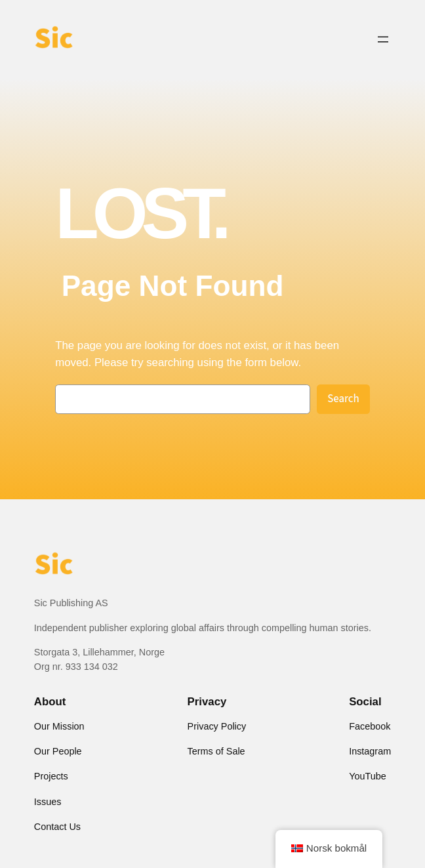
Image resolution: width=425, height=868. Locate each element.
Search (343, 399)
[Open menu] (383, 39)
